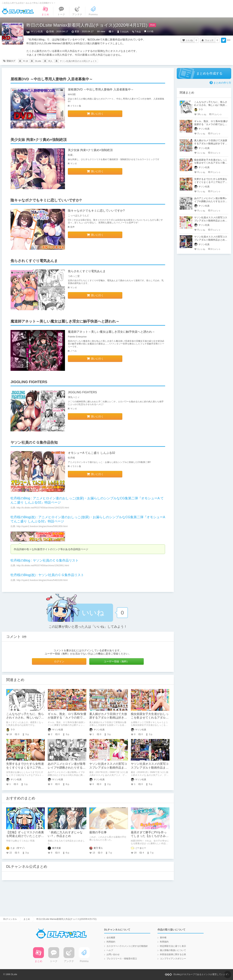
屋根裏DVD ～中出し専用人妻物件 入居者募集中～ (101, 89)
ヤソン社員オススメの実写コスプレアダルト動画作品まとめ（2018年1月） (150, 768)
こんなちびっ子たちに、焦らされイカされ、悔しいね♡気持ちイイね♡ (25, 718)
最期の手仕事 (98, 832)
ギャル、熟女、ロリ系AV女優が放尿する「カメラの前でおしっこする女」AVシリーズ (67, 718)
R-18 (26, 61)
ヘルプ (110, 950)
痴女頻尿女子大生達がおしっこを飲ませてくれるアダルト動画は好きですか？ (150, 718)
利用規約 (111, 942)
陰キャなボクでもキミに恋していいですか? (96, 211)
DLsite (38, 61)
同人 (50, 61)
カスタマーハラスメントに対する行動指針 (127, 946)
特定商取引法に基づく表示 (173, 946)
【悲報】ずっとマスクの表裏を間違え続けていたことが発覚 (25, 836)
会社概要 (111, 938)
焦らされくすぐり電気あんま (87, 271)
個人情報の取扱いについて (173, 950)
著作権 (163, 938)
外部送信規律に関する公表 (173, 954)
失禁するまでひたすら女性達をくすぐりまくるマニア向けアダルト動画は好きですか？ (25, 768)
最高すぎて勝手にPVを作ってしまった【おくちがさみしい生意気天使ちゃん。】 (150, 836)
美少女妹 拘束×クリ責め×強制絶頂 (90, 150)
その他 (150, 31)
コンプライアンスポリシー (173, 959)
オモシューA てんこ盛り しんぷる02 (91, 453)
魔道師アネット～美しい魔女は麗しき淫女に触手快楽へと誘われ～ (111, 332)
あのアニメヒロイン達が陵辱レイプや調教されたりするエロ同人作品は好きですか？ (67, 768)
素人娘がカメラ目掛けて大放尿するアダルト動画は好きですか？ (108, 718)
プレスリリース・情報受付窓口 (122, 959)
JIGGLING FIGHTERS (82, 392)
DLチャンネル (18, 11)
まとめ (27, 919)
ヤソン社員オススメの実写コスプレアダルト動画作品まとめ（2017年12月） (108, 768)
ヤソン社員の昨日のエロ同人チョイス (78, 61)
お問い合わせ (113, 954)
